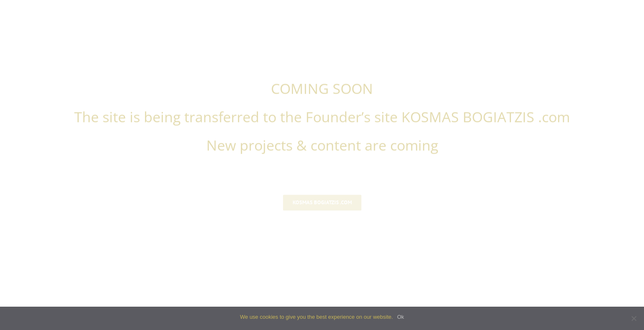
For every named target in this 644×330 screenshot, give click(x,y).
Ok (401, 317)
